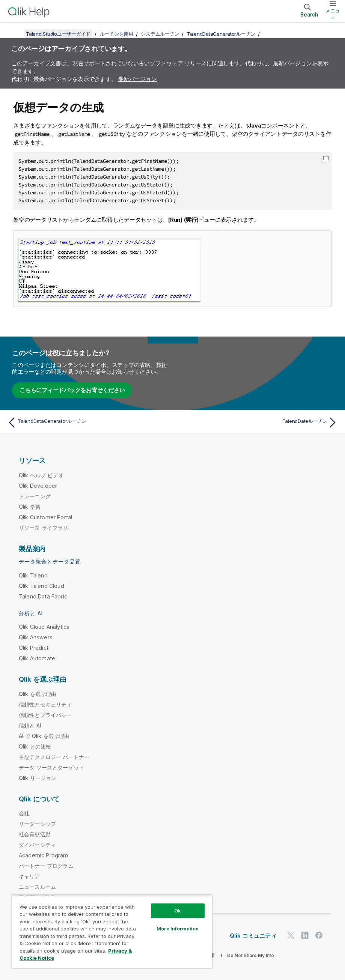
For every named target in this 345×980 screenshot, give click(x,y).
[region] (112, 931)
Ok (178, 911)
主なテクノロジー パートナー (54, 757)
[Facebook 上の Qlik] (319, 936)
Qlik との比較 (35, 746)
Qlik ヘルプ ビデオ (41, 475)
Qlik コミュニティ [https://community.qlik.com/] (253, 936)
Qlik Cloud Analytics (44, 627)
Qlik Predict (34, 648)
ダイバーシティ (37, 845)
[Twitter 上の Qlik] (291, 936)
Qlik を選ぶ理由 (38, 694)
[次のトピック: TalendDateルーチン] (258, 422)
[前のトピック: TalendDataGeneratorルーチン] (87, 422)
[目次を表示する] (15, 34)
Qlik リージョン (38, 778)
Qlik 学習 (30, 507)
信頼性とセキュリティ (45, 704)
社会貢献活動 (35, 834)
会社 (24, 813)
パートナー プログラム (46, 866)
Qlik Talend (33, 575)
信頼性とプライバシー (45, 715)
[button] (325, 159)
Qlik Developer (38, 486)
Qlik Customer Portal (45, 517)
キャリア (29, 876)
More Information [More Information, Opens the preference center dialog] (178, 929)
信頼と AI (30, 725)
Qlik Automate (37, 658)
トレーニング (35, 496)
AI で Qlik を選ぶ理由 (44, 736)
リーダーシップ (37, 824)
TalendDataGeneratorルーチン (221, 34)
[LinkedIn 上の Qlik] (305, 936)
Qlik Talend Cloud (41, 586)
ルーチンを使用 (117, 34)
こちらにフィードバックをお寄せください (72, 390)
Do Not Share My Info (251, 955)
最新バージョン (137, 79)
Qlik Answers (36, 637)
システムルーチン (160, 34)
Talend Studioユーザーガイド (58, 34)
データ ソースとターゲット (51, 767)
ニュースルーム (37, 887)
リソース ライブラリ (44, 528)
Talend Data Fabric (43, 596)
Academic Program (44, 855)
